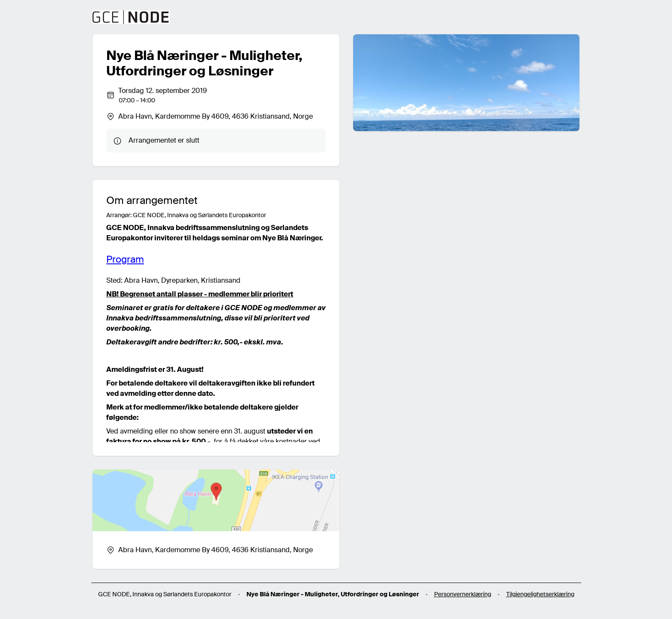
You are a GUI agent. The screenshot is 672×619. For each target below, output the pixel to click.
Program (125, 259)
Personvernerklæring (463, 594)
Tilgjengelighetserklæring (540, 594)
